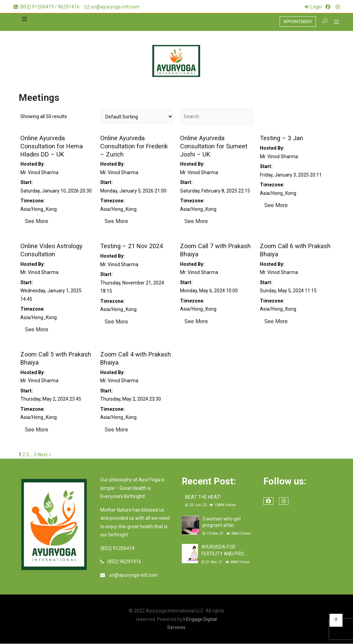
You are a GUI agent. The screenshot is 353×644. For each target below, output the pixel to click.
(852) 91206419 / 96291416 (47, 7)
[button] (334, 23)
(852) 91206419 (117, 549)
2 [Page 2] (24, 455)
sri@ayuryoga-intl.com (112, 7)
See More (37, 222)
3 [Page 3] (28, 455)
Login (316, 7)
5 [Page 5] (35, 455)
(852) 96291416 (124, 562)
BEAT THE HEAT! (203, 497)
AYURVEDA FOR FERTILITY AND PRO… (224, 551)
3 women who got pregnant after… (222, 522)
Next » (44, 455)
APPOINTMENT (298, 22)
